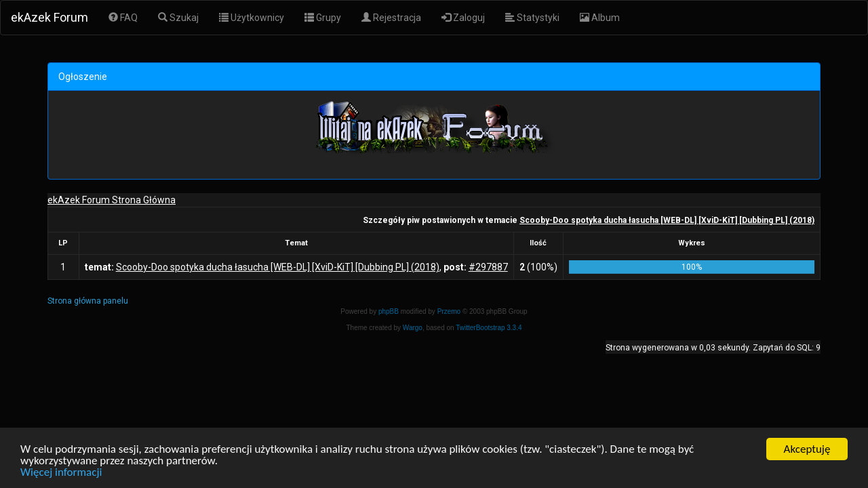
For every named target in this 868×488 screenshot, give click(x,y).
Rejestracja (391, 18)
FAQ (123, 18)
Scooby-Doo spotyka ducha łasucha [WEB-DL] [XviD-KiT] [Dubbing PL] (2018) (667, 220)
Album (600, 18)
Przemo (449, 311)
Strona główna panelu (88, 301)
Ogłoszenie (83, 77)
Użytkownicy (252, 18)
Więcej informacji (61, 473)
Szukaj (178, 18)
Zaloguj (463, 18)
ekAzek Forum (50, 17)
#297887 (488, 267)
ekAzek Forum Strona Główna (112, 200)
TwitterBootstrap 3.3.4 (489, 328)
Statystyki (532, 18)
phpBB (389, 311)
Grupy (323, 18)
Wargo (413, 328)
